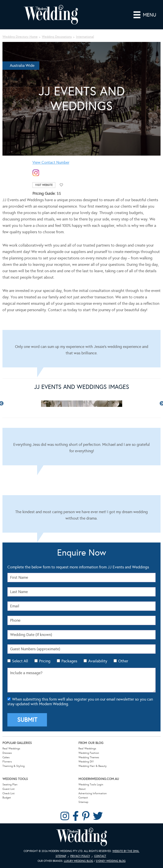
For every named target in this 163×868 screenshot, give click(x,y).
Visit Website (44, 185)
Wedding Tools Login (91, 785)
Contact (83, 798)
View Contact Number (51, 162)
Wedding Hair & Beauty (93, 766)
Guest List (8, 789)
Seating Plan (10, 785)
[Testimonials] (81, 349)
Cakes (6, 757)
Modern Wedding (82, 837)
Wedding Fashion (89, 753)
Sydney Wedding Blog (111, 861)
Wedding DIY (86, 762)
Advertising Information (93, 793)
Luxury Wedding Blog (79, 861)
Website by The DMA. (126, 851)
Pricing (45, 661)
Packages (69, 661)
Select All (20, 661)
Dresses (7, 753)
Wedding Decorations (57, 37)
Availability (98, 661)
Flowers (7, 762)
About (82, 789)
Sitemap (83, 802)
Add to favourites (61, 185)
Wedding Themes (89, 757)
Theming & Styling (14, 766)
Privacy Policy (80, 856)
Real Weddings (11, 749)
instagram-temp (36, 173)
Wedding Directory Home (20, 37)
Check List (8, 793)
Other (123, 661)
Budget (7, 798)
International (85, 37)
